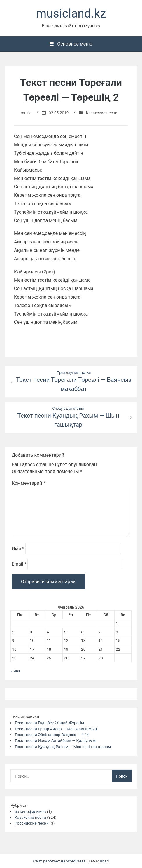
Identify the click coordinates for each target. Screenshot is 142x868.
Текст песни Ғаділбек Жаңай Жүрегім (49, 723)
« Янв (15, 671)
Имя (18, 549)
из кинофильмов (30, 811)
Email (19, 564)
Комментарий (28, 483)
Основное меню (71, 44)
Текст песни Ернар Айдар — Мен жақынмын (56, 729)
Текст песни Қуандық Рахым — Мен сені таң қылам (63, 747)
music (26, 113)
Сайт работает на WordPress (60, 861)
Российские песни (32, 823)
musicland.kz (71, 13)
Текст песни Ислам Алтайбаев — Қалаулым (55, 740)
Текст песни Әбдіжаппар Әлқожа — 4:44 (52, 735)
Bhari (104, 861)
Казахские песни (102, 113)
